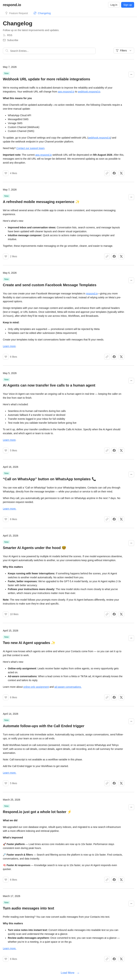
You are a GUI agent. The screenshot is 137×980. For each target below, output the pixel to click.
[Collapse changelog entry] (131, 74)
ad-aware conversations (68, 687)
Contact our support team (31, 148)
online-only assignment (36, 687)
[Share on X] (121, 173)
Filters (124, 51)
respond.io (92, 294)
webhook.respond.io (89, 92)
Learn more (9, 346)
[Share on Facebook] (114, 173)
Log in (114, 5)
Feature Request (19, 13)
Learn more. (10, 509)
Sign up (128, 5)
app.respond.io (66, 92)
